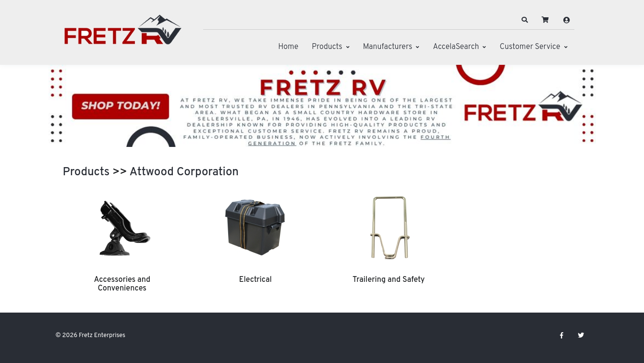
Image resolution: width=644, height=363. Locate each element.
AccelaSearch (456, 47)
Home (288, 47)
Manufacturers (388, 47)
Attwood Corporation (184, 172)
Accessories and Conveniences (122, 284)
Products (327, 47)
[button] (524, 20)
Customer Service (530, 47)
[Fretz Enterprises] (123, 35)
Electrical (255, 280)
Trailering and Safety (389, 280)
